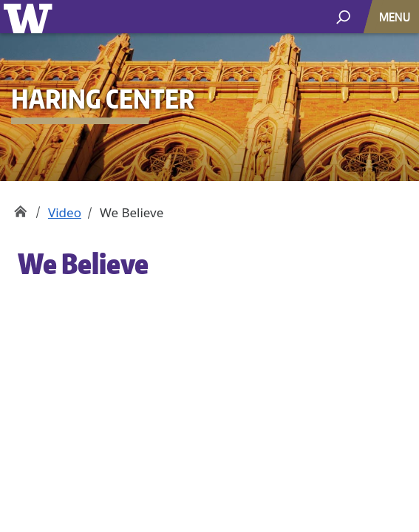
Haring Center (20, 207)
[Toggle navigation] (396, 17)
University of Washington (31, 17)
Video (65, 212)
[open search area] (343, 16)
